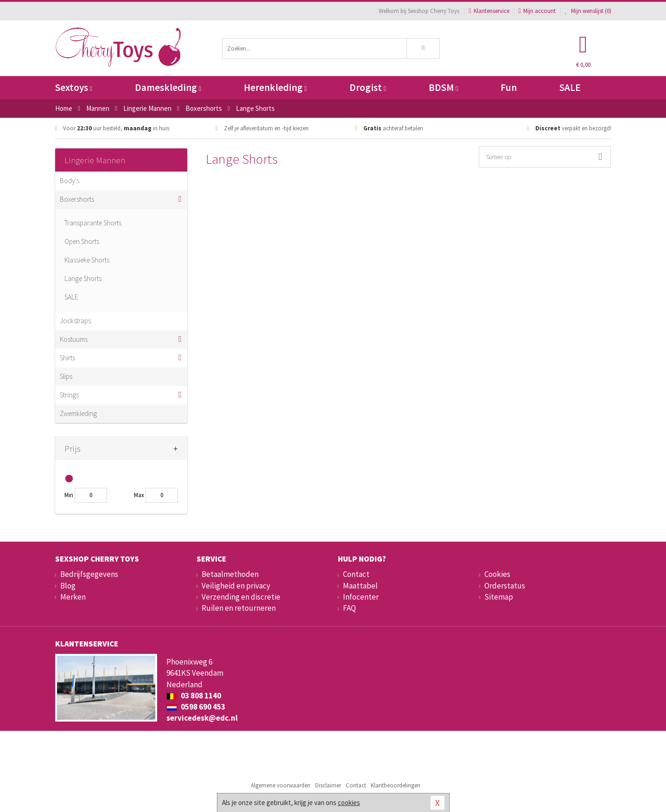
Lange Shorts (83, 278)
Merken (73, 597)
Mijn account (537, 11)
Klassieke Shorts (87, 260)
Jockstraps (75, 321)
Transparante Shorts (93, 223)
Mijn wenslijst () (588, 11)
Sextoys (74, 87)
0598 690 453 (196, 707)
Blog (68, 586)
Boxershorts (77, 199)
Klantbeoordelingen (396, 785)
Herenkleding (275, 87)
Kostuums (74, 339)
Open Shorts (82, 241)
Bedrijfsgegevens (89, 574)
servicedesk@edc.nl (202, 718)
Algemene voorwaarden (281, 785)
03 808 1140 (194, 696)
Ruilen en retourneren (239, 608)
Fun (509, 87)
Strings (69, 395)
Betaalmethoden (230, 574)
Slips (66, 376)
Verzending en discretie (241, 597)
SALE (570, 87)
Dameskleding (168, 87)
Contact (356, 574)
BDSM (443, 87)
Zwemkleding (78, 413)
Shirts (67, 358)
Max (139, 495)
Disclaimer (328, 785)
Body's (70, 181)
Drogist (368, 87)
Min (69, 495)
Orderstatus (505, 586)
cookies (349, 802)
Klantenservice (489, 11)
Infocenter (361, 597)
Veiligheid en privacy (236, 586)
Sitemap (499, 597)
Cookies (497, 574)
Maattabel (360, 586)
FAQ (349, 608)
